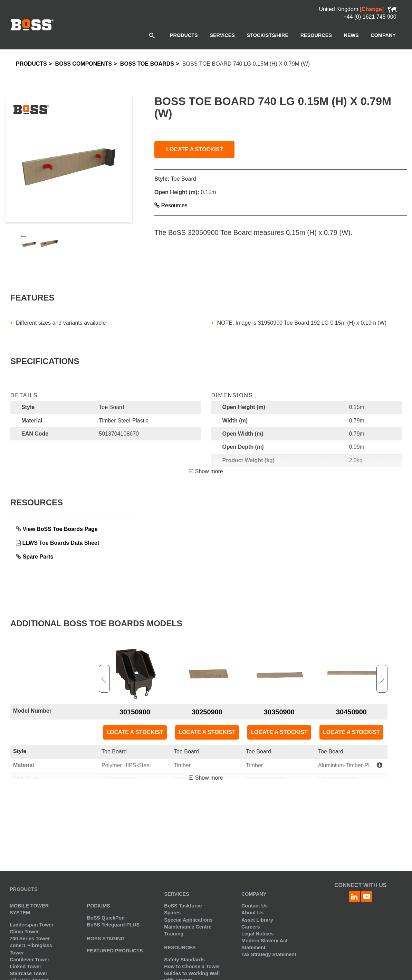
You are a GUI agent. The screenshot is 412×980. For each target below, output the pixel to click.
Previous (104, 679)
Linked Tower (26, 967)
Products (31, 64)
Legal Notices (258, 934)
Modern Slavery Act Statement (265, 944)
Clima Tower (24, 932)
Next (382, 679)
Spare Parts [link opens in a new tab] (38, 557)
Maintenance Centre (188, 927)
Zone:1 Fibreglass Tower (31, 949)
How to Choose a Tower (192, 967)
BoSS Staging (106, 939)
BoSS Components (84, 64)
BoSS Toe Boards (147, 64)
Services (177, 894)
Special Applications (188, 920)
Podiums (99, 906)
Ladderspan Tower (32, 925)
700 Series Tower (30, 939)
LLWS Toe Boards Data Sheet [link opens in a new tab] (61, 543)
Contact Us (255, 906)
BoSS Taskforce (183, 906)
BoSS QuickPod (106, 918)
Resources (171, 205)
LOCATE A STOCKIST (194, 149)
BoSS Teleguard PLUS (113, 925)
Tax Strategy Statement (269, 954)
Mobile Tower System (29, 909)
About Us (252, 913)
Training (174, 934)
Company (254, 894)
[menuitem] (184, 35)
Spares (172, 913)
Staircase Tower (28, 973)
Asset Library (257, 920)
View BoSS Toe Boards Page (60, 529)
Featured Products (115, 951)
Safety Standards (184, 960)
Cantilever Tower (30, 960)
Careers (251, 927)
